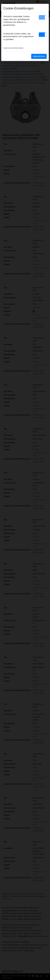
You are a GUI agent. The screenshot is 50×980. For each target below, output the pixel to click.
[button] (43, 17)
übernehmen (39, 56)
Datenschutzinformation (13, 48)
